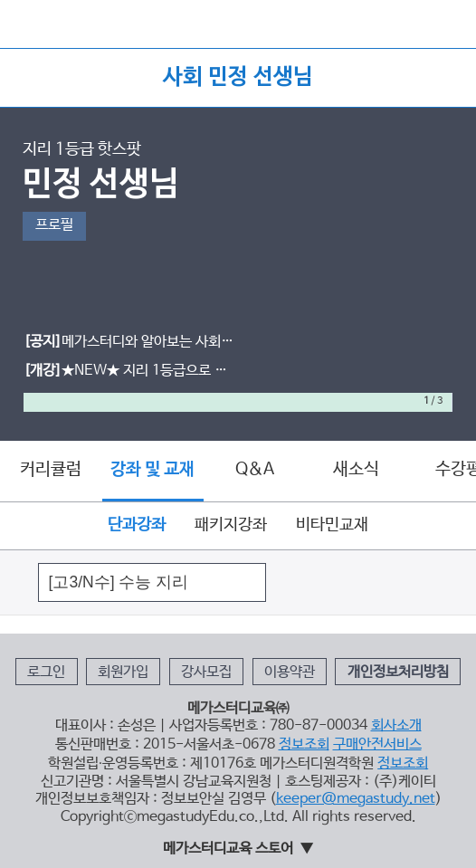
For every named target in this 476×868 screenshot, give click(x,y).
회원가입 (123, 672)
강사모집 (206, 672)
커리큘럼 (51, 470)
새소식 (356, 470)
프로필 (54, 225)
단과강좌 (137, 525)
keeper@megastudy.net (356, 799)
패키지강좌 (231, 525)
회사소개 (396, 726)
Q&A (255, 470)
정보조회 (304, 745)
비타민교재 (332, 525)
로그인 (46, 672)
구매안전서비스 (377, 745)
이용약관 (290, 672)
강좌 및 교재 (152, 470)
